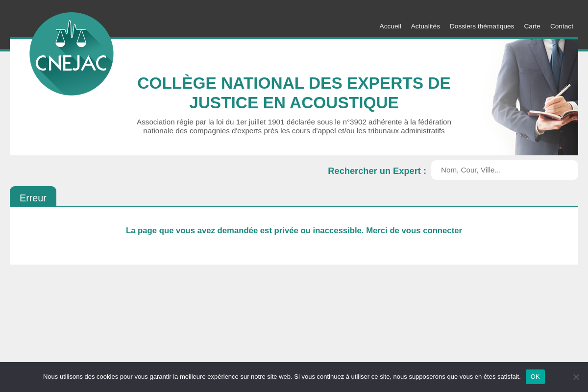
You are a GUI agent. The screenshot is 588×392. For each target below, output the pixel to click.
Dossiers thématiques (482, 26)
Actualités (426, 26)
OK (535, 377)
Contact (562, 26)
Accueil (391, 26)
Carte (532, 26)
